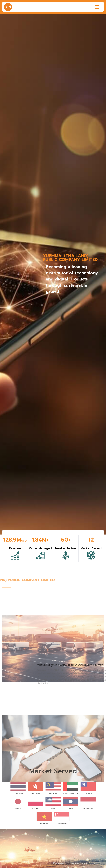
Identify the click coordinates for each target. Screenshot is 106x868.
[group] (53, 274)
